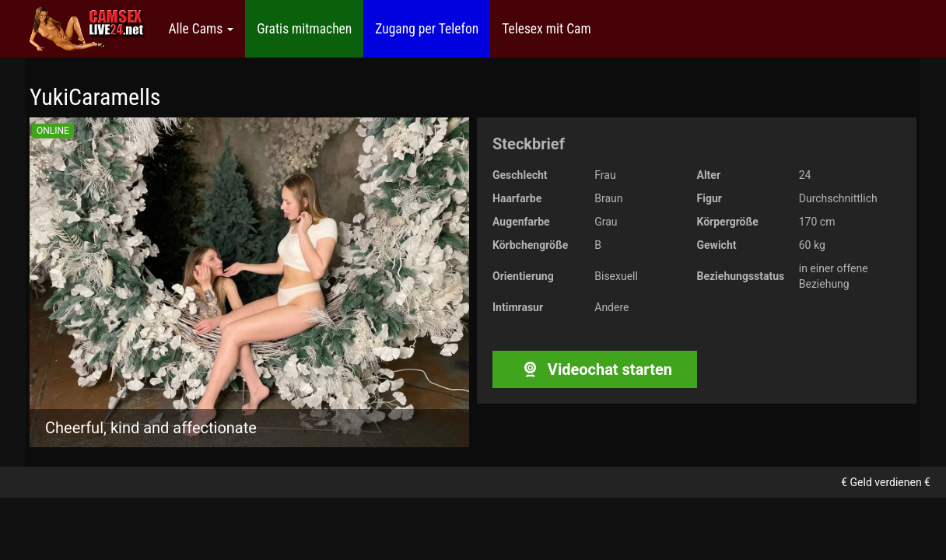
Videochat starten (595, 369)
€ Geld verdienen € (886, 482)
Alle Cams (201, 29)
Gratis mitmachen (304, 29)
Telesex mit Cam (546, 29)
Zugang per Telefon (427, 29)
